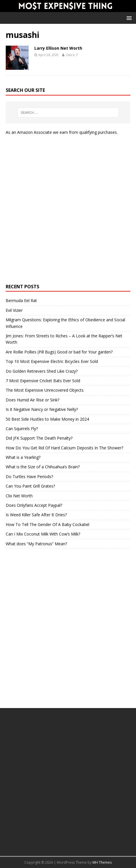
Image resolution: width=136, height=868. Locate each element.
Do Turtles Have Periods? (29, 476)
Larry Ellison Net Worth (58, 48)
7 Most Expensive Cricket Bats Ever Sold (43, 381)
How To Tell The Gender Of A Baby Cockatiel (48, 524)
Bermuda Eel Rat (21, 300)
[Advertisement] (68, 210)
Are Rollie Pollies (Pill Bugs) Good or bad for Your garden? (59, 352)
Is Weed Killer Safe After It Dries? (36, 515)
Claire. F (72, 55)
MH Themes (102, 862)
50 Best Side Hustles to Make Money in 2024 (47, 419)
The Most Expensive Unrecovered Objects (45, 390)
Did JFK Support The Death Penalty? (39, 438)
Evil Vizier (14, 310)
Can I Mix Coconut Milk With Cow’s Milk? (43, 534)
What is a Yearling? (23, 457)
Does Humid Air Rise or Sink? (32, 400)
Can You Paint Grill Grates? (30, 486)
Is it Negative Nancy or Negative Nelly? (42, 409)
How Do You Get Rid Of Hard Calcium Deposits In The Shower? (64, 448)
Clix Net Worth (19, 496)
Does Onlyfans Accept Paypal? (34, 505)
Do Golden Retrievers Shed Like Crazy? (42, 371)
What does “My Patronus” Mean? (36, 544)
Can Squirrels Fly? (22, 429)
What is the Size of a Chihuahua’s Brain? (43, 467)
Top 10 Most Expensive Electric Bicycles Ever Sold (52, 361)
